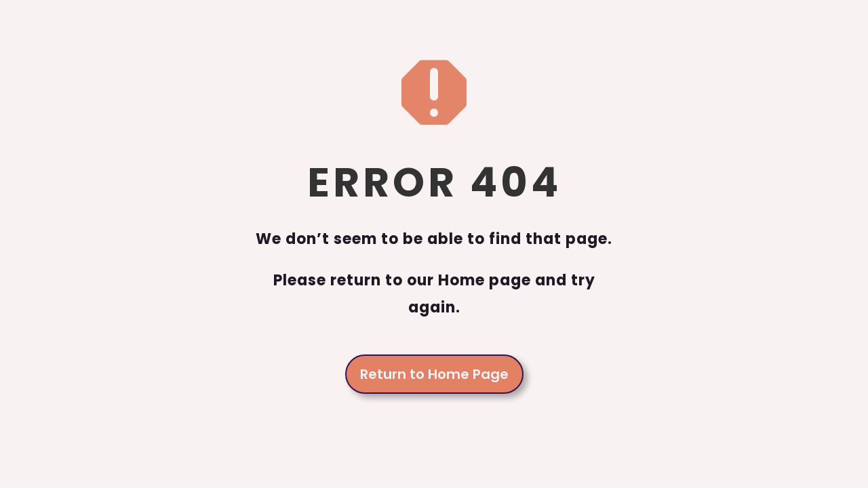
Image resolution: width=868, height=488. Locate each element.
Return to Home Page (434, 374)
